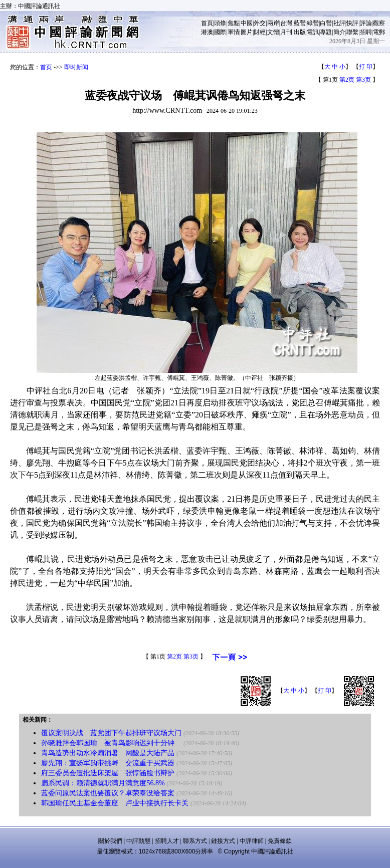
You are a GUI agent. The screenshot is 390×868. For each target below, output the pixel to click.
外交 (260, 23)
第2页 (347, 80)
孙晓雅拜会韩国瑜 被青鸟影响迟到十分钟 (111, 743)
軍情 (234, 32)
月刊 (286, 32)
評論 (366, 23)
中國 (247, 23)
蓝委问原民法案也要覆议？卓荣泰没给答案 (108, 793)
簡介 (339, 32)
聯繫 (352, 32)
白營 (326, 23)
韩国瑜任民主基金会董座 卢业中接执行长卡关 (115, 803)
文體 (273, 32)
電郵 (379, 32)
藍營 (300, 23)
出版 (300, 32)
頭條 (220, 23)
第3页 (363, 80)
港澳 (207, 32)
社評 (339, 23)
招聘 (366, 32)
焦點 (234, 23)
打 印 (366, 67)
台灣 (286, 23)
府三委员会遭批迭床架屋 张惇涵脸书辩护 (108, 773)
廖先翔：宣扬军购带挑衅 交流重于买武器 (108, 763)
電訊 (313, 32)
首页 (46, 67)
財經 (260, 32)
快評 (352, 23)
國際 (220, 32)
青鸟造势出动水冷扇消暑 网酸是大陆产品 (108, 753)
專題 (326, 32)
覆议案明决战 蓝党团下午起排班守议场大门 (111, 733)
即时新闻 (76, 67)
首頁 (207, 23)
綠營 (313, 23)
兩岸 (273, 23)
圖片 (247, 32)
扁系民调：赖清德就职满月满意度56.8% (103, 783)
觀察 (379, 23)
